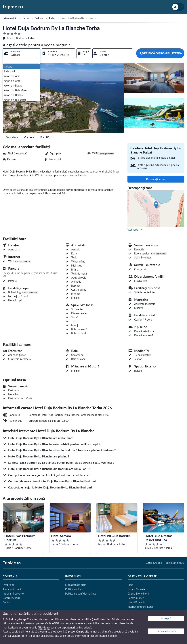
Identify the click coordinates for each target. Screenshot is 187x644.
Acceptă (166, 618)
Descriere (12, 137)
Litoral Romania (136, 602)
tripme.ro (13, 7)
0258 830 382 (154, 563)
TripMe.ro (12, 563)
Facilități (46, 137)
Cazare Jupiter (136, 598)
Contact (7, 602)
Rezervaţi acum (156, 179)
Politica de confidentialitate (81, 594)
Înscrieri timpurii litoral (140, 607)
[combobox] (21, 53)
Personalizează (166, 631)
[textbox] (21, 61)
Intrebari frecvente (13, 594)
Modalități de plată (76, 585)
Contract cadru (11, 598)
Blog (130, 585)
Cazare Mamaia (136, 589)
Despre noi (9, 585)
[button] (93, 438)
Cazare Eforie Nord (138, 594)
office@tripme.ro (175, 563)
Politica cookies (74, 589)
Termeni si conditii (13, 589)
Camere (29, 137)
